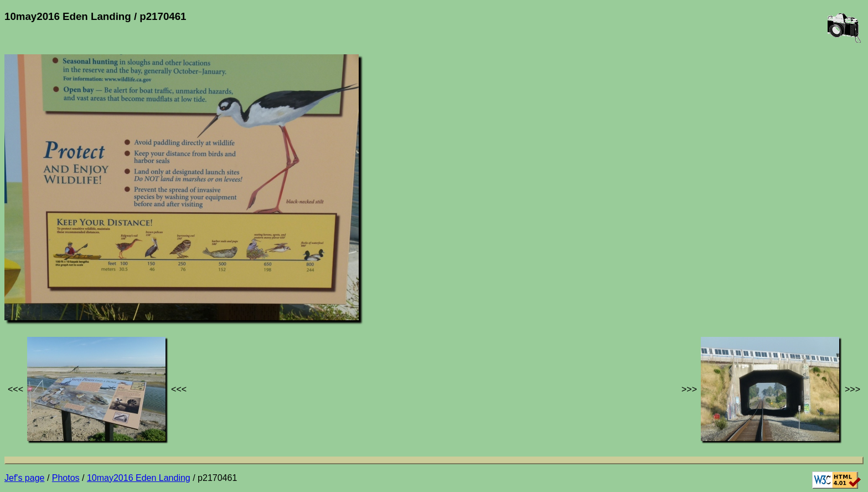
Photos (66, 478)
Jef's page (24, 478)
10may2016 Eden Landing (139, 478)
